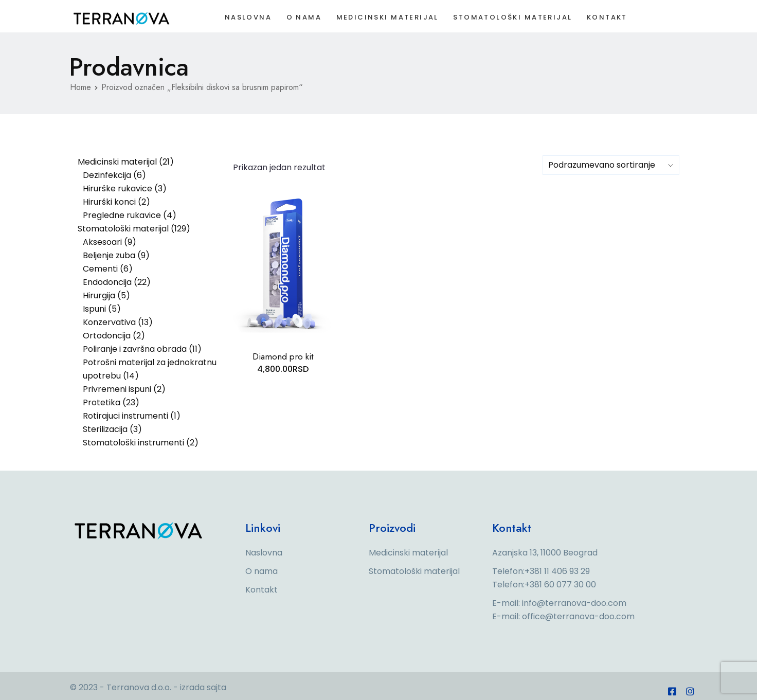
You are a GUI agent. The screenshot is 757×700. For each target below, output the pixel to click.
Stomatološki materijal (517, 19)
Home (80, 87)
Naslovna (244, 19)
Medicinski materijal (389, 19)
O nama (302, 19)
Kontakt (614, 19)
